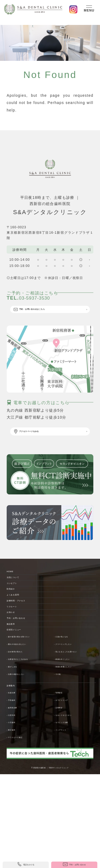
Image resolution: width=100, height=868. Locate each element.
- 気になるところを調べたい (77, 724)
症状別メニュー (21, 701)
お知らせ (15, 668)
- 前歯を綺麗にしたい (71, 739)
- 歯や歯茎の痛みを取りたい (29, 709)
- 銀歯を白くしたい (69, 732)
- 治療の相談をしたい (24, 747)
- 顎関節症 (62, 770)
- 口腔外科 (15, 792)
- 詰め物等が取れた (22, 724)
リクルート (17, 658)
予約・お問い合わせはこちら (45, 320)
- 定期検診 (62, 785)
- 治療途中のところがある (28, 732)
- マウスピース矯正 (22, 815)
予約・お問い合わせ (25, 679)
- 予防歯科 (15, 777)
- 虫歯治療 (15, 770)
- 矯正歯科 (15, 807)
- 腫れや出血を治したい (26, 717)
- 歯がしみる (17, 739)
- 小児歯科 (15, 800)
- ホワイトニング (68, 777)
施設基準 (15, 690)
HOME (13, 594)
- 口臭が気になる (68, 709)
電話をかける (26, 862)
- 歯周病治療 (17, 785)
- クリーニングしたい (71, 717)
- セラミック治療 (68, 800)
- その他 (61, 747)
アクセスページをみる (39, 448)
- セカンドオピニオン (71, 792)
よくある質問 (19, 636)
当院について (19, 604)
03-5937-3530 (48, 302)
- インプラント (66, 807)
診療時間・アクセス (25, 647)
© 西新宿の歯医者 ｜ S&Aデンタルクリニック (50, 845)
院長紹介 (15, 626)
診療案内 (15, 761)
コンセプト (17, 615)
